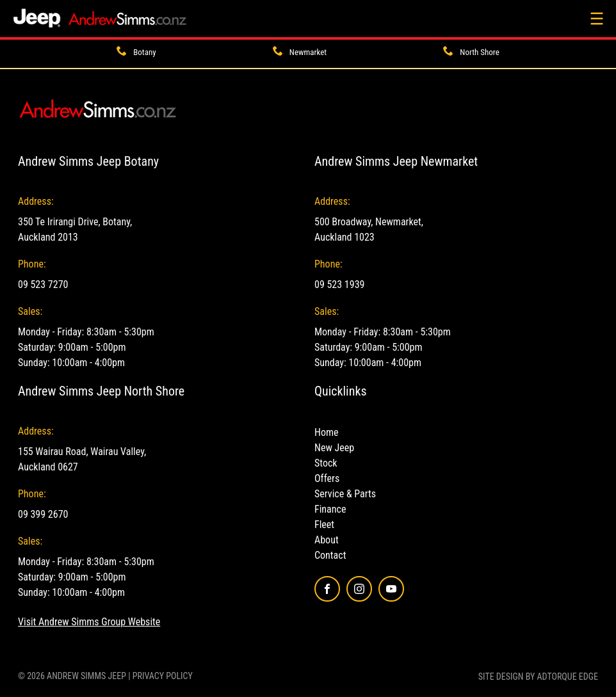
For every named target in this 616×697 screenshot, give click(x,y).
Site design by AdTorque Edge (538, 677)
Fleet (324, 525)
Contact (330, 555)
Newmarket (308, 52)
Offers (327, 478)
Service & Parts (345, 494)
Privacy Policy (163, 676)
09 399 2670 (43, 514)
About (327, 540)
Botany (144, 52)
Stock (326, 463)
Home (327, 432)
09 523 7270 (43, 284)
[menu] (597, 19)
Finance (330, 509)
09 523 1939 (339, 284)
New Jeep (334, 448)
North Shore (479, 52)
